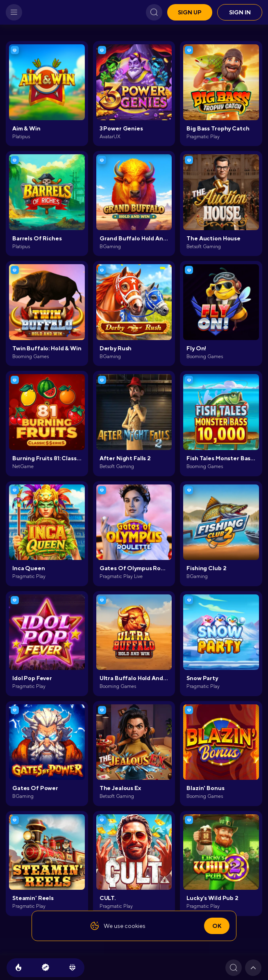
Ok (217, 926)
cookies (135, 926)
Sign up (190, 12)
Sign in (240, 12)
